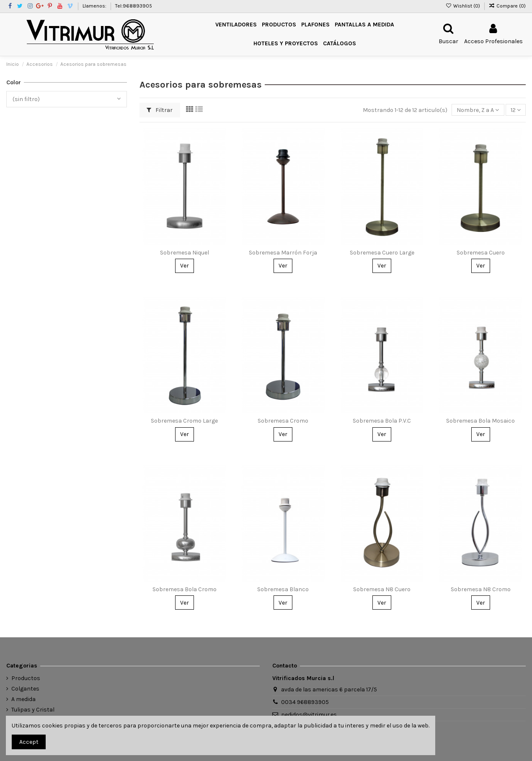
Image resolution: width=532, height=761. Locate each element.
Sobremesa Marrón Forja (283, 253)
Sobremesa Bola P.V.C (382, 421)
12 (516, 110)
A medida (23, 699)
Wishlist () (463, 6)
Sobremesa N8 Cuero (382, 589)
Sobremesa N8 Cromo (481, 589)
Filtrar (160, 110)
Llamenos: (95, 6)
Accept (29, 742)
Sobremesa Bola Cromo (185, 589)
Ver (185, 266)
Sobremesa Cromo (283, 421)
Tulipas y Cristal (33, 710)
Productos (26, 678)
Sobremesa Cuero (481, 253)
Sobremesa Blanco (283, 589)
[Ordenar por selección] (478, 110)
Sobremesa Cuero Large (382, 253)
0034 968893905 (305, 702)
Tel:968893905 (134, 6)
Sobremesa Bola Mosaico (480, 421)
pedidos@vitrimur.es (309, 715)
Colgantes (25, 689)
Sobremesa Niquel (185, 253)
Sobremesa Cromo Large (184, 421)
